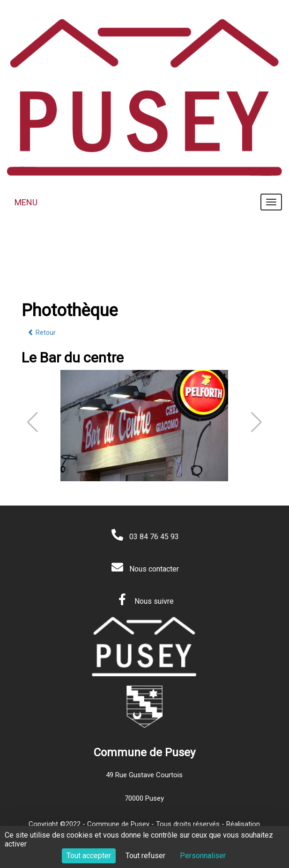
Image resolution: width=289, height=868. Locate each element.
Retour (42, 333)
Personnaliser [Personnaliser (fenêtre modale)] (203, 856)
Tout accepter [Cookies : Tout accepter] (89, 856)
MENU (26, 202)
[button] (256, 422)
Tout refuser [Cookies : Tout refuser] (145, 856)
